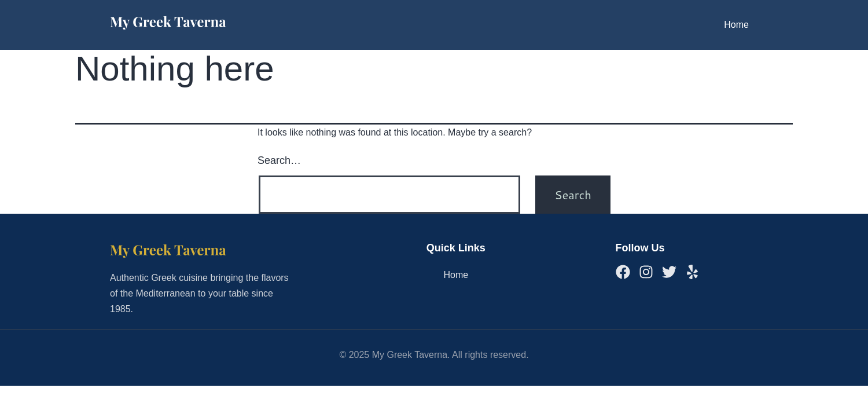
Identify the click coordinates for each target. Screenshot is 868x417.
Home (736, 25)
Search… (279, 160)
